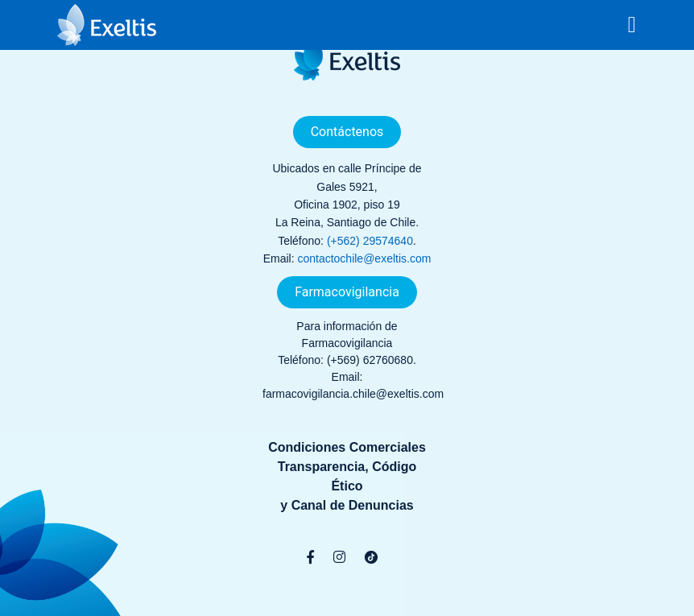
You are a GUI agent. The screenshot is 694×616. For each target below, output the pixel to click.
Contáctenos (347, 132)
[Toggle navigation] (632, 25)
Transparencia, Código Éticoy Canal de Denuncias (347, 486)
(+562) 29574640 (370, 241)
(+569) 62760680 (370, 360)
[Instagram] (339, 557)
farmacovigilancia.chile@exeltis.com (353, 394)
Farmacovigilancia (347, 292)
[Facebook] (310, 557)
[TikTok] (371, 557)
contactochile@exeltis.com (364, 258)
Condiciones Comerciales (347, 447)
